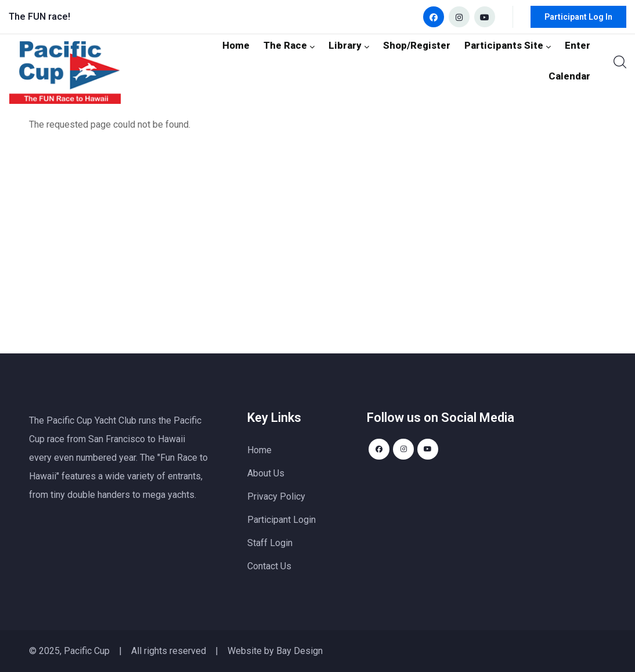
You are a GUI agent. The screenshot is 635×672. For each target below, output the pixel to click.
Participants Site (461, 61)
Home (203, 61)
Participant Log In (578, 17)
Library (311, 61)
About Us (266, 473)
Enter (526, 61)
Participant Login (282, 520)
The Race (254, 61)
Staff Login (270, 543)
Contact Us (269, 566)
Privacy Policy (276, 496)
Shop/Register (375, 61)
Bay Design (300, 651)
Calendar (571, 61)
